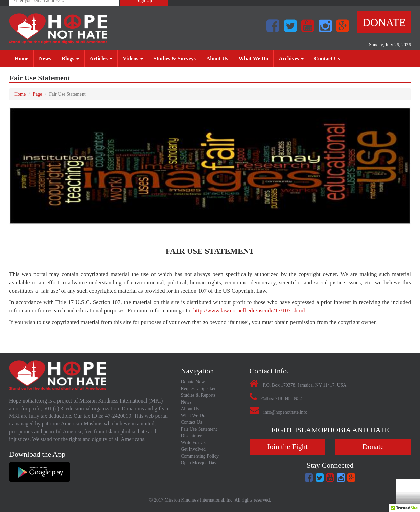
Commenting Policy (200, 456)
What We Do (256, 58)
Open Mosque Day (199, 463)
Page (37, 94)
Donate (384, 22)
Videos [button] (133, 59)
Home (24, 58)
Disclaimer (191, 436)
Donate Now (193, 382)
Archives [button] (291, 59)
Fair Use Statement (199, 429)
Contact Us (330, 58)
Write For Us (193, 443)
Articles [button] (101, 59)
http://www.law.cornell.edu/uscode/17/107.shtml (249, 310)
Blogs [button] (70, 59)
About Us (220, 58)
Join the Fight (287, 447)
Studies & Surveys (177, 58)
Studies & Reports (198, 395)
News (48, 58)
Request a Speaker (198, 388)
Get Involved (193, 449)
